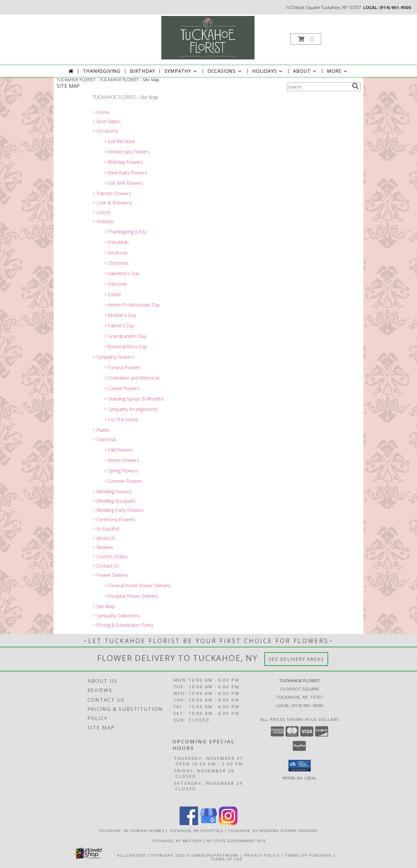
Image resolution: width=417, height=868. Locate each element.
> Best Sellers (107, 122)
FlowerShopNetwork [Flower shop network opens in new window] (213, 855)
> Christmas (116, 263)
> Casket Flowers (122, 388)
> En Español (106, 529)
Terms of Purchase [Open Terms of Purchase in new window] (309, 855)
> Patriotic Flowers (112, 193)
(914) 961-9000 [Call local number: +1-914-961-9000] (395, 7)
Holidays (268, 71)
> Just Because (120, 141)
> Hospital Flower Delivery (131, 596)
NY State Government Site (236, 841)
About (305, 71)
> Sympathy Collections (116, 616)
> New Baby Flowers (126, 173)
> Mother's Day (120, 315)
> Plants (101, 430)
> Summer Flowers (124, 481)
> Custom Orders (110, 557)
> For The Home (121, 420)
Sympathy (181, 71)
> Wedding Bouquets (114, 501)
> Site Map (104, 606)
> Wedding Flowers (112, 492)
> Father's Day (119, 326)
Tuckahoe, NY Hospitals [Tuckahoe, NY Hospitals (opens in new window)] (196, 831)
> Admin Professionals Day (132, 305)
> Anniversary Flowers (127, 152)
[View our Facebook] (189, 823)
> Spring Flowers (121, 471)
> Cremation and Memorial (132, 378)
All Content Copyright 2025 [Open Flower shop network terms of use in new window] (151, 855)
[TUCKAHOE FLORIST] (208, 37)
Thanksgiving (102, 71)
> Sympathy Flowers (113, 357)
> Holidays (103, 221)
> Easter (113, 294)
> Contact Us (106, 566)
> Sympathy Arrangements (131, 409)
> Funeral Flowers (123, 367)
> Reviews (103, 547)
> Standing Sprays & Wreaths (134, 399)
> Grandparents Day (125, 336)
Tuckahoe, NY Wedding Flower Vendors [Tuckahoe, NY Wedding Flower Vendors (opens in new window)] (273, 831)
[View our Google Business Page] (209, 823)
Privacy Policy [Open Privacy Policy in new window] (262, 855)
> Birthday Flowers (124, 162)
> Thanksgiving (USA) (125, 232)
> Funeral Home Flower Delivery (137, 586)
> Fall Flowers (118, 450)
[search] (355, 86)
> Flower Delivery (110, 575)
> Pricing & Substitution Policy (123, 625)
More (338, 71)
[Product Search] (318, 87)
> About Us (104, 538)
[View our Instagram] (228, 823)
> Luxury (101, 212)
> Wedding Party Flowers (118, 510)
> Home (101, 112)
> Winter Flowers (122, 460)
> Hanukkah (116, 242)
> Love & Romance (112, 203)
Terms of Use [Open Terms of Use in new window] (227, 859)
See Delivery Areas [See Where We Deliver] (296, 659)
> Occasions (105, 131)
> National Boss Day (126, 347)
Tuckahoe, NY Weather (177, 841)
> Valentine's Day (122, 273)
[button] (306, 39)
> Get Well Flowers (124, 183)
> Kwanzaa (116, 253)
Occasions (225, 71)
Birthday (142, 71)
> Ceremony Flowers (114, 519)
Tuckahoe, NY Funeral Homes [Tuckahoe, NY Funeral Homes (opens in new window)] (132, 831)
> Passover (116, 284)
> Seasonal (104, 439)
